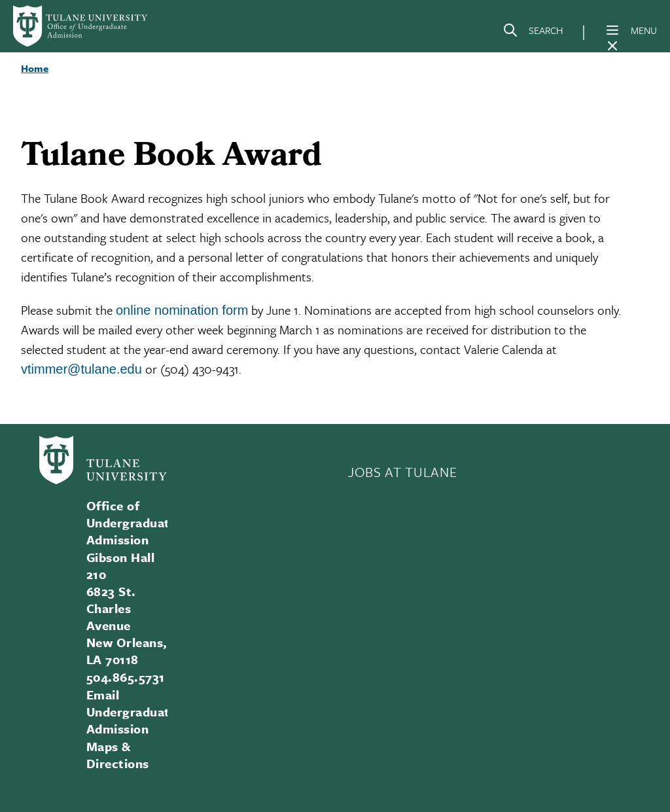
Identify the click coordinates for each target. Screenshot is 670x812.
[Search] (533, 33)
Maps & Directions (118, 755)
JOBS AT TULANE (402, 472)
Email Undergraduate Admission (132, 712)
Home (35, 68)
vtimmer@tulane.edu (81, 369)
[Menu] (612, 30)
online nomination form (182, 310)
